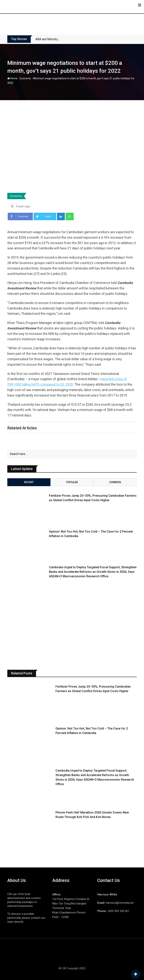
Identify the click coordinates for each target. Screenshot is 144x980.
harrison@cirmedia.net (120, 903)
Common (115, 482)
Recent (29, 482)
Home (12, 78)
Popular (72, 482)
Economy (25, 78)
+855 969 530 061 (118, 911)
